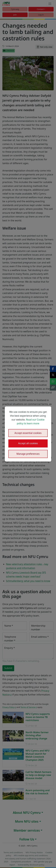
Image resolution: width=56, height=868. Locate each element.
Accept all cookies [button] (28, 443)
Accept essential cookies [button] (28, 433)
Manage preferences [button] (28, 454)
